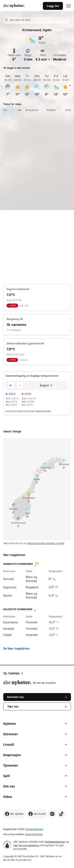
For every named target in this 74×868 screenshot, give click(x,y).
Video (8, 797)
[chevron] (51, 724)
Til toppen (13, 673)
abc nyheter (14, 814)
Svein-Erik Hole (34, 834)
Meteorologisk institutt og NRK (46, 543)
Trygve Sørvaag (34, 829)
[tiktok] (62, 814)
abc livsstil (37, 814)
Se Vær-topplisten (16, 648)
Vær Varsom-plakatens (26, 845)
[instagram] (52, 814)
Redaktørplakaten (55, 842)
